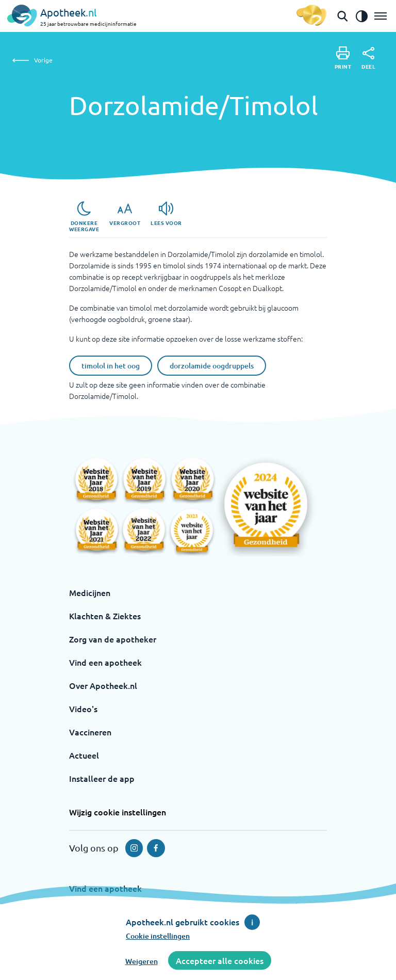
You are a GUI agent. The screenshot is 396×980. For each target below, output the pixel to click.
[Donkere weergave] (84, 217)
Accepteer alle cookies (220, 960)
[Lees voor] (166, 214)
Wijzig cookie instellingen (118, 812)
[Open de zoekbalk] (342, 16)
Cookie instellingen (158, 936)
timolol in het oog (111, 366)
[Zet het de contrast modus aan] (361, 16)
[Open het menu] (381, 16)
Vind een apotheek (105, 662)
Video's (83, 709)
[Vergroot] (125, 214)
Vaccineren (90, 732)
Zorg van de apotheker (113, 639)
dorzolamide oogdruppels (212, 366)
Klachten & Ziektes (105, 616)
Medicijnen (90, 592)
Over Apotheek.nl (103, 685)
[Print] (343, 58)
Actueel (84, 755)
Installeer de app (102, 778)
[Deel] (368, 58)
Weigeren (142, 961)
